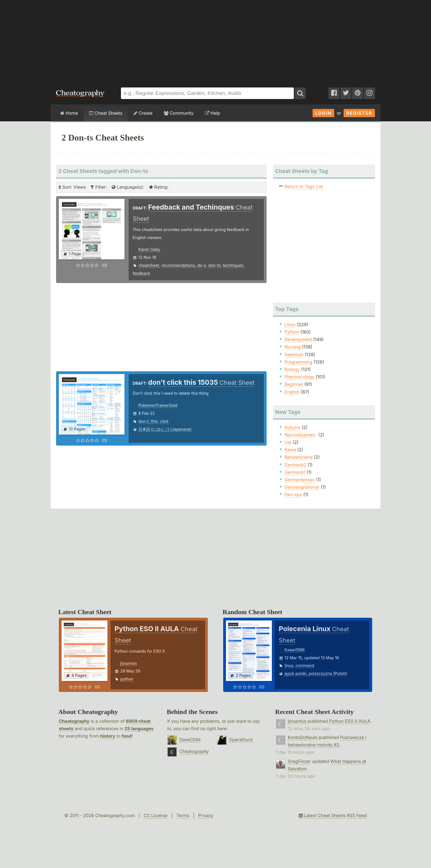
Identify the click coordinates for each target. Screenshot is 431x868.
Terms (183, 815)
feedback (142, 273)
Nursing (293, 347)
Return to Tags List (304, 186)
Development (298, 339)
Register (359, 113)
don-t (144, 421)
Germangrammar (302, 487)
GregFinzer (299, 761)
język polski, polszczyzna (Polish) (316, 673)
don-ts (215, 265)
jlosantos (129, 663)
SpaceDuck (241, 740)
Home (69, 113)
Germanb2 (295, 465)
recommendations (178, 265)
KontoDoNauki (303, 737)
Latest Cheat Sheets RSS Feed (333, 815)
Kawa (290, 450)
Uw (288, 442)
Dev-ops (293, 495)
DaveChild (190, 740)
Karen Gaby (149, 249)
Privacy (206, 815)
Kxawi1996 (295, 650)
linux (289, 665)
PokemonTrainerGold (158, 405)
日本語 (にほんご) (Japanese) (165, 429)
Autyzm (292, 427)
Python (292, 332)
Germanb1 (295, 472)
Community (179, 113)
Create (143, 113)
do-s (202, 265)
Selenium (294, 355)
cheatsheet (149, 265)
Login (324, 113)
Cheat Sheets (106, 113)
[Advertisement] (215, 41)
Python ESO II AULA (350, 721)
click (164, 421)
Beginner (294, 384)
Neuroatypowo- (301, 435)
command (305, 665)
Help (212, 113)
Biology (292, 369)
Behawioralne (299, 457)
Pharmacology (299, 377)
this (154, 421)
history (108, 736)
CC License (155, 815)
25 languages (139, 729)
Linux (290, 325)
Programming (299, 362)
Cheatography (74, 721)
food (127, 736)
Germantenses (300, 480)
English (292, 392)
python (127, 679)
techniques (233, 265)
